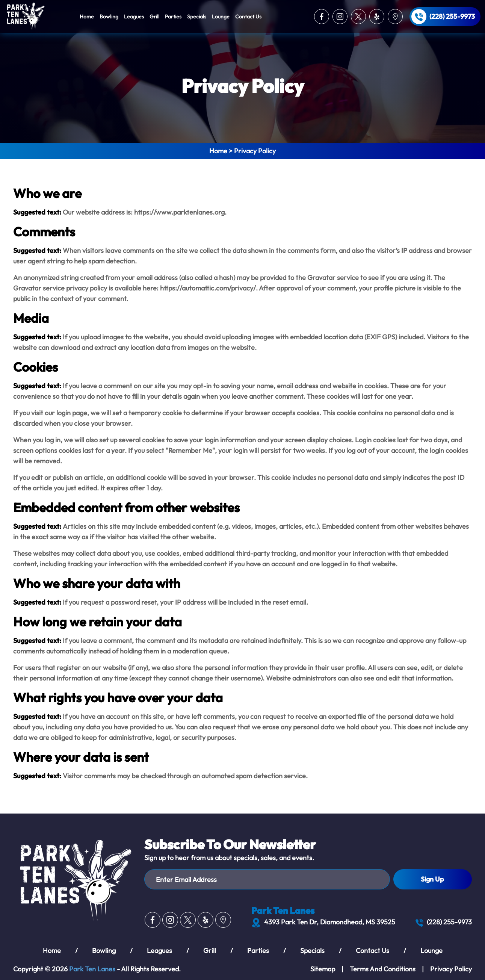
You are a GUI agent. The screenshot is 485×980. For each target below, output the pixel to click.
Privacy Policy (451, 969)
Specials (197, 17)
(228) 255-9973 (452, 17)
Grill (154, 17)
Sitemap (323, 969)
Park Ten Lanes (92, 969)
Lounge (221, 17)
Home (87, 17)
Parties (173, 17)
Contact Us (248, 17)
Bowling (109, 17)
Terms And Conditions (383, 969)
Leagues (134, 17)
